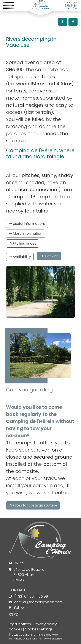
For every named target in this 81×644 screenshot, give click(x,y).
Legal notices (20, 624)
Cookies (15, 629)
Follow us (22, 608)
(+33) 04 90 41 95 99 (31, 596)
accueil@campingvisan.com (38, 602)
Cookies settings (39, 629)
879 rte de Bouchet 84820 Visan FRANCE (29, 575)
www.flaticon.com (54, 639)
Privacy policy (45, 624)
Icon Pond (32, 639)
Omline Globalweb (46, 635)
